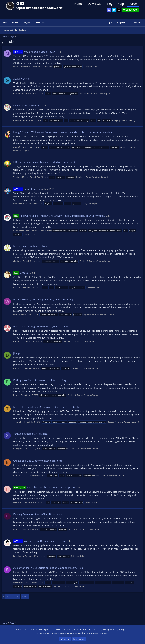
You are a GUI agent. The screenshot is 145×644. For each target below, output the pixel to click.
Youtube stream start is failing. (30, 434)
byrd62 (16, 395)
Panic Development (22, 231)
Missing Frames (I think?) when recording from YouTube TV (46, 407)
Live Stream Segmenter (27, 105)
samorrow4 (18, 583)
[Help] (17, 353)
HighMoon (18, 502)
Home (78, 4)
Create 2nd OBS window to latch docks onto (38, 461)
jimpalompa (19, 556)
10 (18, 597)
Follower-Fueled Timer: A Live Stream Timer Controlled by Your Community (59, 216)
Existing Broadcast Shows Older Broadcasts (38, 514)
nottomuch (18, 341)
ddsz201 (17, 368)
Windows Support (103, 94)
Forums (14, 23)
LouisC (16, 529)
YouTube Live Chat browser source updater (45, 487)
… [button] (14, 597)
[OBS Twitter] (114, 10)
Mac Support (93, 368)
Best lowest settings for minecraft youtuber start (41, 326)
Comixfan (17, 147)
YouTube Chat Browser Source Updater (41, 541)
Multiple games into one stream (31, 246)
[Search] (136, 23)
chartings (17, 261)
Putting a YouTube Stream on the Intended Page (40, 380)
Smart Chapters (27, 189)
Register (23, 30)
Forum (133, 4)
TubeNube (18, 422)
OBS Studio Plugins (129, 120)
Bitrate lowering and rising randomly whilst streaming (43, 300)
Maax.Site (18, 67)
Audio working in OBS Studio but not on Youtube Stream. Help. (48, 568)
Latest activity (10, 30)
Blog (110, 4)
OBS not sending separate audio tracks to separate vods (45, 162)
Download (95, 4)
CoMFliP (17, 288)
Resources (40, 23)
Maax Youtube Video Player (34, 52)
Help (121, 4)
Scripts (96, 67)
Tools (35, 234)
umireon (17, 120)
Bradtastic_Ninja (20, 475)
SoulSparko (18, 449)
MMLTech (18, 204)
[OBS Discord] (109, 10)
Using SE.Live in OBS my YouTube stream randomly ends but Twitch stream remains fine (63, 132)
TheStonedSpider (21, 177)
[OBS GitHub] (119, 10)
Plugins (27, 23)
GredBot (21, 273)
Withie (16, 315)
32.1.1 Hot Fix (21, 79)
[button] (20, 23)
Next (24, 597)
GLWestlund (19, 94)
